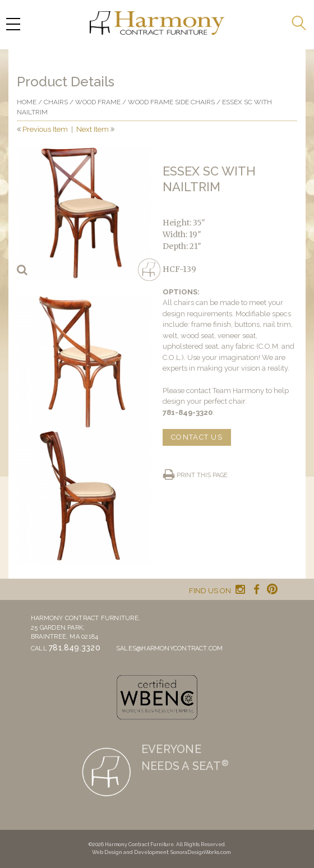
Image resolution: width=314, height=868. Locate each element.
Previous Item (45, 129)
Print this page (202, 475)
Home (27, 102)
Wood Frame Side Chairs (171, 102)
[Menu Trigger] (13, 24)
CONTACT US (197, 437)
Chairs (56, 102)
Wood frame (98, 102)
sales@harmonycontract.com (170, 648)
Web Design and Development (130, 852)
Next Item (93, 129)
